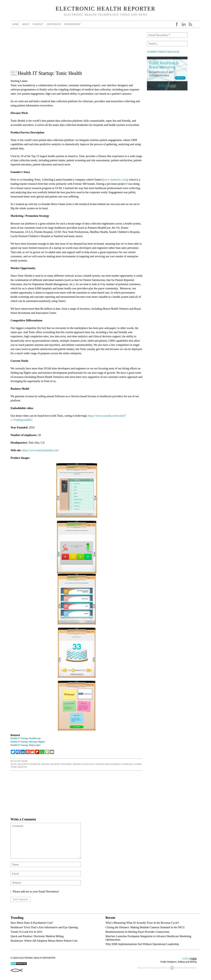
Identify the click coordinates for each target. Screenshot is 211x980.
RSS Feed (190, 24)
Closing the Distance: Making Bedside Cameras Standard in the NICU (145, 928)
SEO (164, 968)
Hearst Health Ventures (57, 764)
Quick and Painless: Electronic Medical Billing (37, 937)
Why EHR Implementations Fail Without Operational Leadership (142, 945)
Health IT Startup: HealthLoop (26, 738)
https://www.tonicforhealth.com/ (41, 450)
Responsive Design (147, 968)
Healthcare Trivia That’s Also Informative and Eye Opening (44, 928)
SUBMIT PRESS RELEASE (163, 52)
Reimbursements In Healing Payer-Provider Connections (137, 932)
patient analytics (84, 764)
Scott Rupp (21, 761)
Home (15, 24)
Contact (38, 24)
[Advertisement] (77, 51)
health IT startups (29, 764)
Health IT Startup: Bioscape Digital (28, 742)
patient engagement (108, 764)
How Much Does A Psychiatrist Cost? (32, 923)
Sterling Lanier (132, 764)
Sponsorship (72, 24)
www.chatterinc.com (115, 180)
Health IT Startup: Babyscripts (26, 745)
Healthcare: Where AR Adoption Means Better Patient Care (44, 941)
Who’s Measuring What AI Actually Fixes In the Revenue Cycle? (142, 923)
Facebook (177, 24)
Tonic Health (19, 767)
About (26, 24)
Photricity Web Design (186, 968)
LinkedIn (184, 24)
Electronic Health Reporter (105, 9)
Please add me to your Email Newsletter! (35, 891)
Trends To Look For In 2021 (26, 932)
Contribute (54, 24)
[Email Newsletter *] (167, 35)
